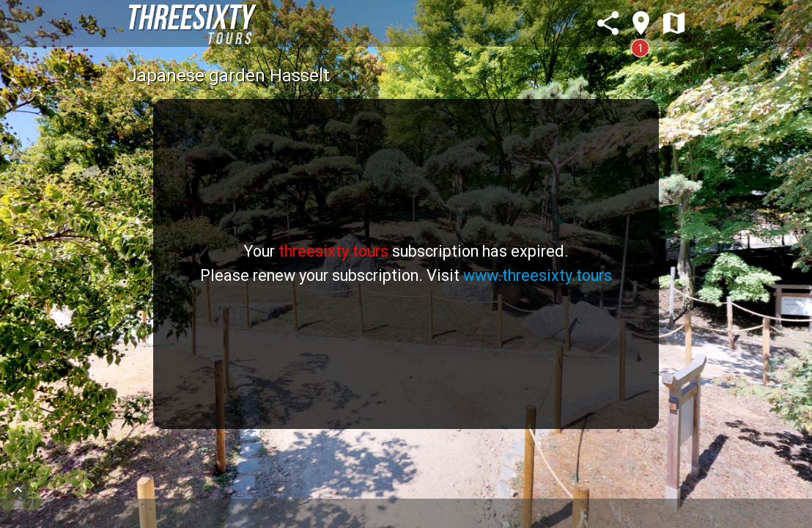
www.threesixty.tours (538, 275)
